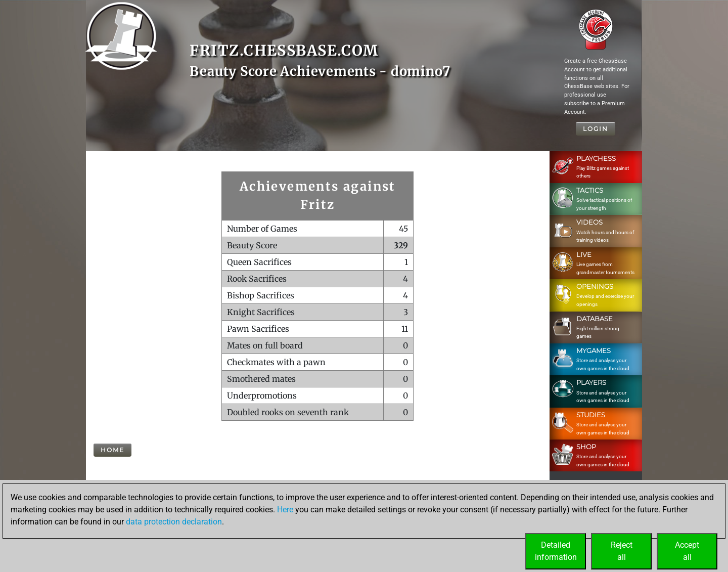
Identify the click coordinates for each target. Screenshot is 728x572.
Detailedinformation (556, 551)
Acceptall (687, 551)
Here (285, 510)
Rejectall (622, 551)
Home (112, 450)
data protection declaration (174, 522)
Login (596, 129)
